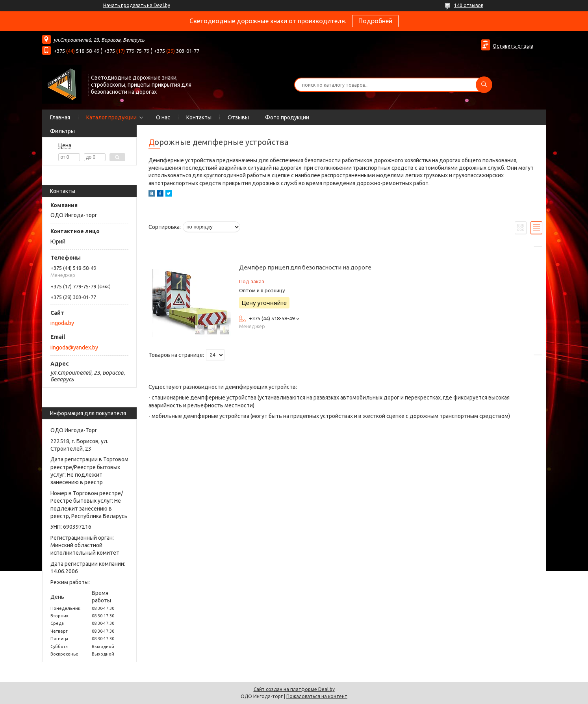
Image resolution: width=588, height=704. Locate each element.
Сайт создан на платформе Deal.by (294, 689)
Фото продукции (287, 117)
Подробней (375, 21)
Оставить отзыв (513, 46)
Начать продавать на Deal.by (137, 5)
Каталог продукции (111, 117)
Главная (60, 117)
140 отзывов (469, 5)
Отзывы (238, 117)
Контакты (199, 117)
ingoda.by (62, 323)
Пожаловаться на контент (317, 696)
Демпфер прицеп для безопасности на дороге (305, 267)
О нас (163, 117)
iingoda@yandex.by (74, 347)
